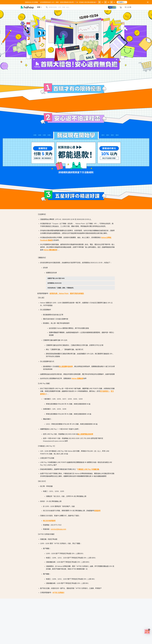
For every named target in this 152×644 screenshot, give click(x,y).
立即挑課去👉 (122, 2)
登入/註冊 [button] (128, 7)
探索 (40, 7)
